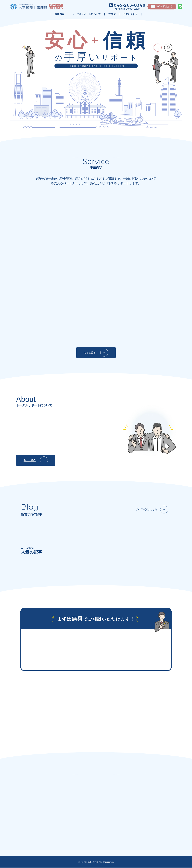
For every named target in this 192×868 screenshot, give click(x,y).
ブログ (112, 14)
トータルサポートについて (86, 14)
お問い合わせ (130, 14)
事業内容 (59, 14)
